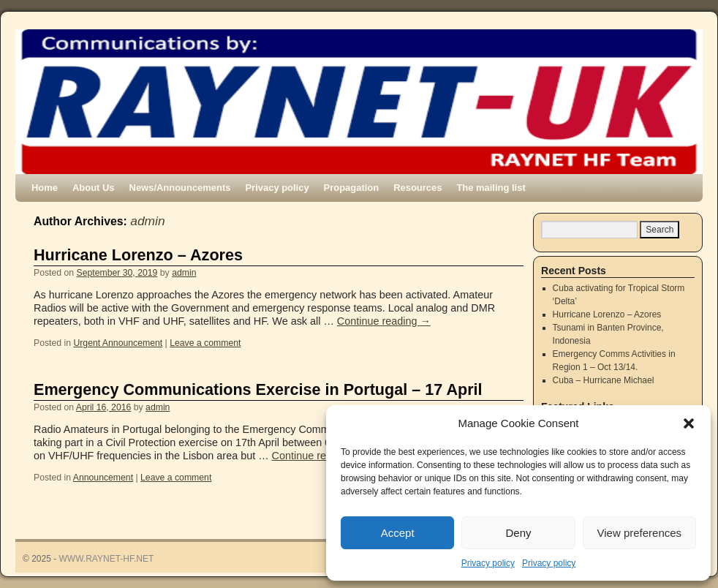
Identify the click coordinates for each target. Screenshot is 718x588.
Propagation (352, 188)
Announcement (103, 478)
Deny (518, 533)
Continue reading (384, 321)
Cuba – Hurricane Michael (604, 380)
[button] (689, 423)
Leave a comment (205, 343)
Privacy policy (488, 563)
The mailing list (491, 188)
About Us (94, 188)
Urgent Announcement (118, 343)
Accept (398, 533)
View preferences (640, 533)
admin (147, 221)
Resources (417, 188)
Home (45, 188)
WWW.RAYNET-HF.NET (107, 559)
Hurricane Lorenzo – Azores (138, 255)
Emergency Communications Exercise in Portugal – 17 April (258, 389)
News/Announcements (180, 188)
